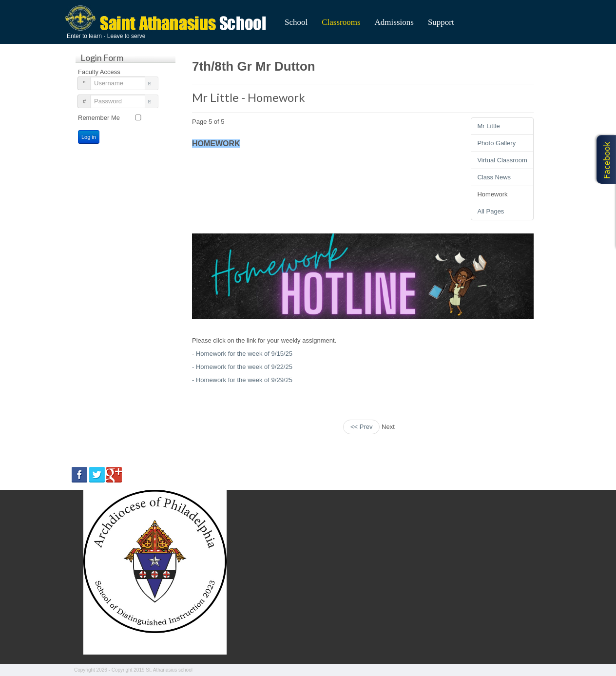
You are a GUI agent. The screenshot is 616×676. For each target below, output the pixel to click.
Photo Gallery (496, 143)
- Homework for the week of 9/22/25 (242, 367)
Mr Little (488, 126)
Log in (89, 137)
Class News (494, 177)
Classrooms (341, 22)
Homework (492, 194)
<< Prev (362, 427)
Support (441, 22)
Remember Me (99, 118)
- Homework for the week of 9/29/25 (242, 380)
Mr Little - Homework (249, 97)
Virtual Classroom (502, 160)
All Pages (491, 211)
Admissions (394, 22)
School (296, 22)
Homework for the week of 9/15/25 (244, 354)
